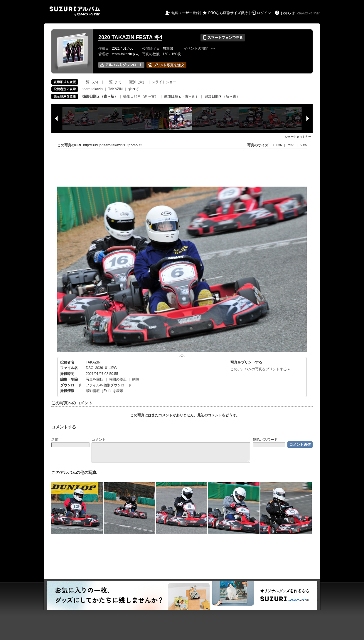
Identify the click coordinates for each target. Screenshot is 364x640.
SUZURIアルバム (75, 11)
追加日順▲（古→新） (181, 96)
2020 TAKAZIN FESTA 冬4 (130, 37)
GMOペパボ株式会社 (309, 14)
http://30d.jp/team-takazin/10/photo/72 (113, 145)
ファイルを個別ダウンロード (109, 385)
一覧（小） (91, 82)
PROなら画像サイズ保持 (228, 13)
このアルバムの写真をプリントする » (260, 369)
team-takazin (93, 89)
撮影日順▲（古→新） (100, 96)
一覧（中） (114, 82)
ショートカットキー (298, 137)
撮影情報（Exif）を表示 (105, 391)
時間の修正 (118, 379)
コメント (99, 440)
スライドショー (164, 82)
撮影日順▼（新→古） (141, 96)
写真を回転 (95, 379)
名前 (55, 440)
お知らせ (288, 13)
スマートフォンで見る (223, 38)
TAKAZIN (115, 89)
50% (303, 145)
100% (277, 145)
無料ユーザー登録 (186, 13)
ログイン (264, 13)
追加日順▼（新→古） (222, 96)
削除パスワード (265, 440)
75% (291, 145)
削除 (136, 379)
